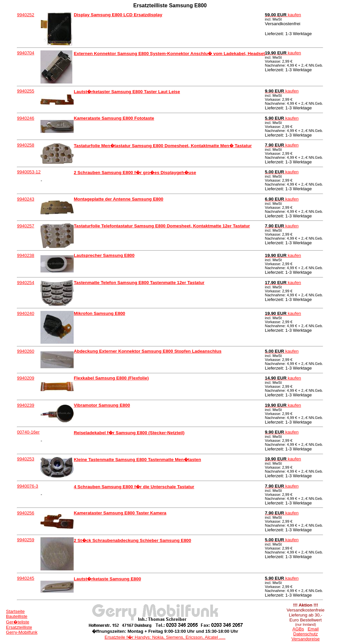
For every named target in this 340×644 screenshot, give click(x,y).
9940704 (26, 53)
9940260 (26, 351)
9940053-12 (29, 172)
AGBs (298, 629)
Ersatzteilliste (19, 627)
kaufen (283, 15)
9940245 (26, 578)
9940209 (26, 378)
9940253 (26, 459)
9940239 (26, 405)
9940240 (26, 313)
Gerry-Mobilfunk (22, 632)
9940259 (26, 540)
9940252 (26, 15)
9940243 (26, 199)
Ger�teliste (18, 622)
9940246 (26, 118)
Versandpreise (306, 639)
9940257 (26, 226)
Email (313, 629)
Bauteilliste (17, 616)
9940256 (26, 513)
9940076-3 (28, 486)
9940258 (26, 145)
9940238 (26, 255)
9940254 (26, 283)
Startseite (15, 611)
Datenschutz (306, 634)
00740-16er (28, 432)
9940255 (26, 91)
